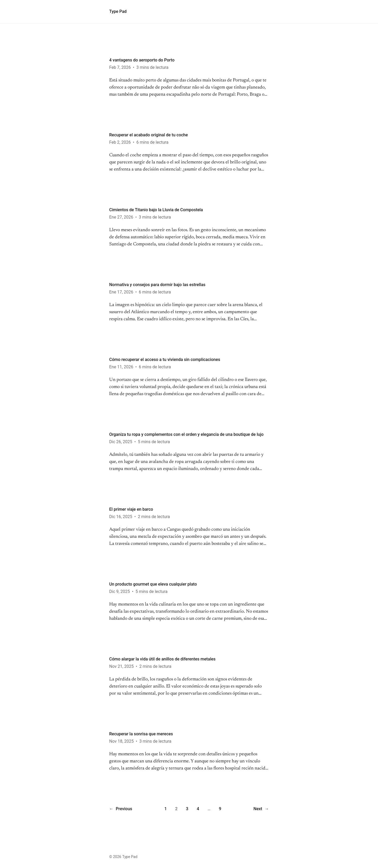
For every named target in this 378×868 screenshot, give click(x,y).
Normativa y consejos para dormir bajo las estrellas (157, 285)
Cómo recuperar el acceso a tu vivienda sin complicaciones (165, 360)
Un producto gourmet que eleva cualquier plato (153, 584)
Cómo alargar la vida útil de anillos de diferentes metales (162, 659)
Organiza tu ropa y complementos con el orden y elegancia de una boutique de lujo (186, 434)
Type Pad (118, 11)
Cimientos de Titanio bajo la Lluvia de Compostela (156, 210)
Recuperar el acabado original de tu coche (149, 135)
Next (261, 809)
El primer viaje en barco (131, 509)
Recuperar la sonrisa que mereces (141, 734)
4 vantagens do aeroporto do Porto (142, 60)
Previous (121, 809)
